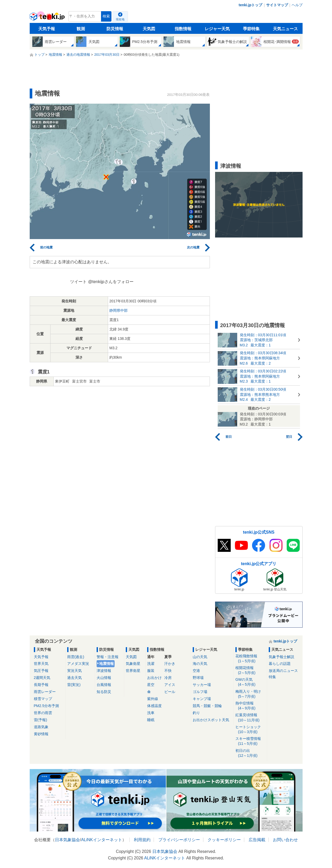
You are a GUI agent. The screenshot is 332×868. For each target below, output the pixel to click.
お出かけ (154, 678)
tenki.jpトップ (250, 5)
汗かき (170, 664)
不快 (168, 671)
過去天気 (74, 678)
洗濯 (151, 664)
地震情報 (107, 664)
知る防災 (104, 692)
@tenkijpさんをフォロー (111, 282)
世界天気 (41, 664)
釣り (196, 713)
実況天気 (74, 671)
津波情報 (104, 671)
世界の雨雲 (43, 713)
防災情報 (115, 29)
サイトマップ (277, 5)
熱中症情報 (250, 706)
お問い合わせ (285, 840)
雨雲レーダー (45, 692)
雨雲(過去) (76, 657)
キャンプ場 (202, 699)
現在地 (120, 19)
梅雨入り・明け (250, 694)
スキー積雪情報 (250, 741)
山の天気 (200, 657)
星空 (151, 685)
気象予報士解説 (281, 657)
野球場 (198, 678)
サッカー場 (202, 685)
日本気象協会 (67, 840)
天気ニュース (285, 29)
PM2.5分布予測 (46, 706)
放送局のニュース (283, 671)
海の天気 (200, 664)
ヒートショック (250, 730)
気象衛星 (133, 664)
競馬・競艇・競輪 (207, 706)
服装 (151, 671)
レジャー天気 (217, 29)
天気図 (149, 29)
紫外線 (153, 699)
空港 (196, 671)
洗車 (151, 713)
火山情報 (104, 678)
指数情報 (183, 29)
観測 (81, 29)
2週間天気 (42, 678)
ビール (170, 692)
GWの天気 (250, 682)
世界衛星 (133, 671)
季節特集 (251, 29)
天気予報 (47, 29)
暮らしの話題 (280, 664)
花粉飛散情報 (250, 659)
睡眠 (151, 720)
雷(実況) (74, 685)
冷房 (168, 678)
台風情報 (104, 685)
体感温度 (154, 706)
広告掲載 (257, 840)
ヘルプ (297, 5)
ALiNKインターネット (101, 840)
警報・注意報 (108, 657)
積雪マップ (43, 699)
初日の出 (250, 753)
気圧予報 (41, 671)
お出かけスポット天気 (211, 720)
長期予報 (41, 685)
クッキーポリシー (224, 840)
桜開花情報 (250, 670)
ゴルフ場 (200, 692)
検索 (106, 16)
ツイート (78, 282)
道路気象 (41, 727)
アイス (170, 685)
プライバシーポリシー (179, 840)
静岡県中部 (118, 310)
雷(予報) (40, 720)
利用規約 (142, 840)
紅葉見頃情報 (250, 718)
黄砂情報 (41, 734)
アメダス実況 (78, 664)
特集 (272, 677)
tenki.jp (48, 18)
